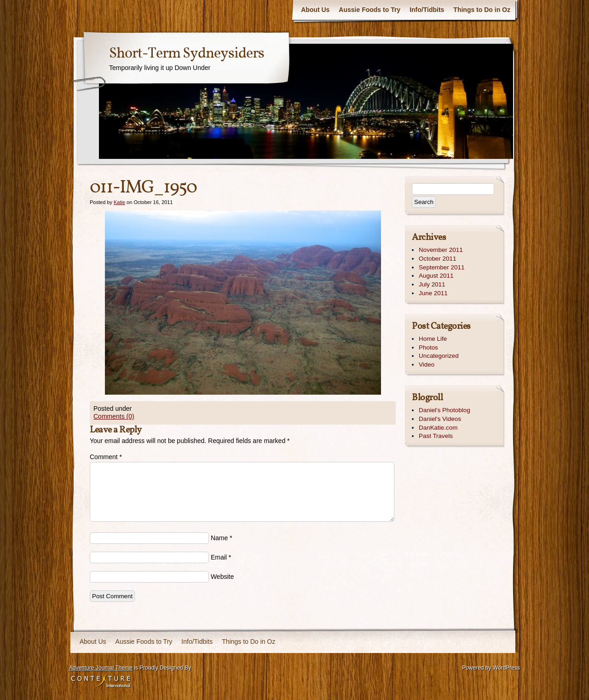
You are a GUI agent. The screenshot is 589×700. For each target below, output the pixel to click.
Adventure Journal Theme (101, 668)
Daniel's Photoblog (445, 410)
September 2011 (442, 267)
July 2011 (432, 284)
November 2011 (441, 250)
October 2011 (437, 259)
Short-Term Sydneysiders (187, 54)
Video (427, 365)
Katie (119, 202)
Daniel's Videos (440, 419)
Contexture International (101, 681)
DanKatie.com (438, 428)
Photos (428, 347)
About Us (315, 10)
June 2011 (433, 293)
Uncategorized (439, 356)
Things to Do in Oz (482, 10)
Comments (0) (114, 416)
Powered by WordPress (491, 668)
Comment (106, 457)
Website (222, 577)
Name (219, 538)
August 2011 (436, 276)
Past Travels (436, 436)
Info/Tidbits (427, 10)
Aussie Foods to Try (370, 10)
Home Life (433, 339)
